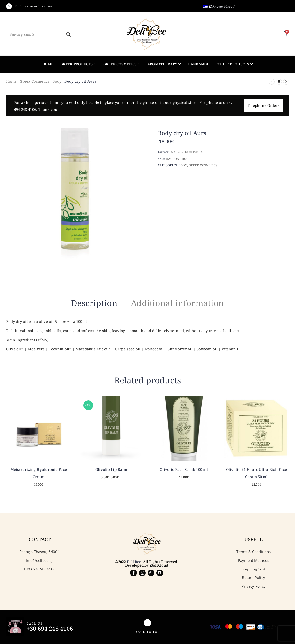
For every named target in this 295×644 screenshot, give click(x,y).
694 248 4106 (25, 109)
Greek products (77, 64)
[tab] (94, 304)
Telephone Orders (264, 105)
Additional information (177, 303)
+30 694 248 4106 (50, 628)
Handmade (199, 64)
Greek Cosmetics (120, 64)
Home (48, 64)
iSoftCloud (159, 565)
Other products (233, 64)
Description (94, 303)
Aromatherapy (162, 64)
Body (57, 81)
